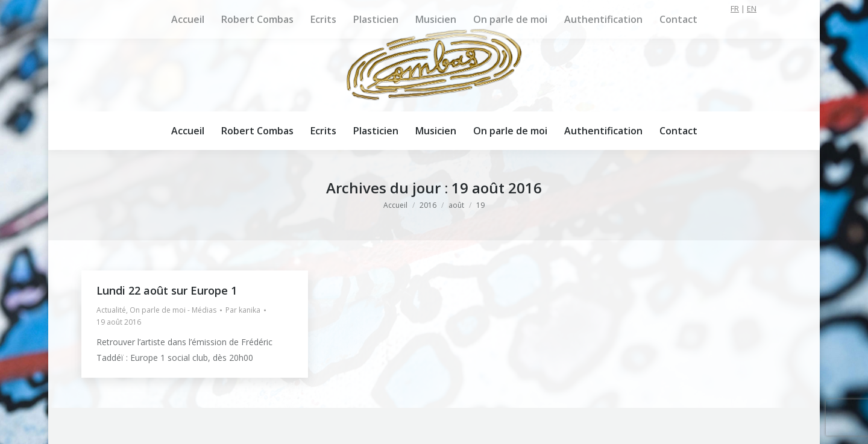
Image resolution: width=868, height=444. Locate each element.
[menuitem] (188, 131)
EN (752, 8)
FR (735, 8)
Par (243, 310)
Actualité (111, 310)
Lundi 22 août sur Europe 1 (167, 290)
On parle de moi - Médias (173, 310)
